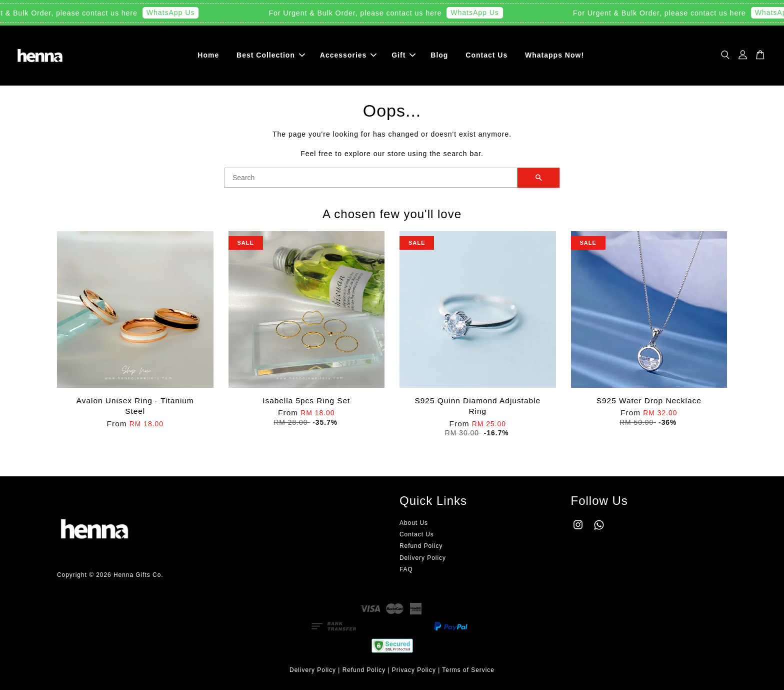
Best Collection (271, 55)
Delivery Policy (423, 558)
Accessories (348, 55)
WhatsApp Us (176, 13)
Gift (403, 55)
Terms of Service (468, 670)
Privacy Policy (414, 670)
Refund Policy (421, 546)
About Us (414, 523)
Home (208, 55)
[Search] (371, 178)
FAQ (406, 569)
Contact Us (486, 55)
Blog (439, 55)
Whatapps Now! (554, 55)
